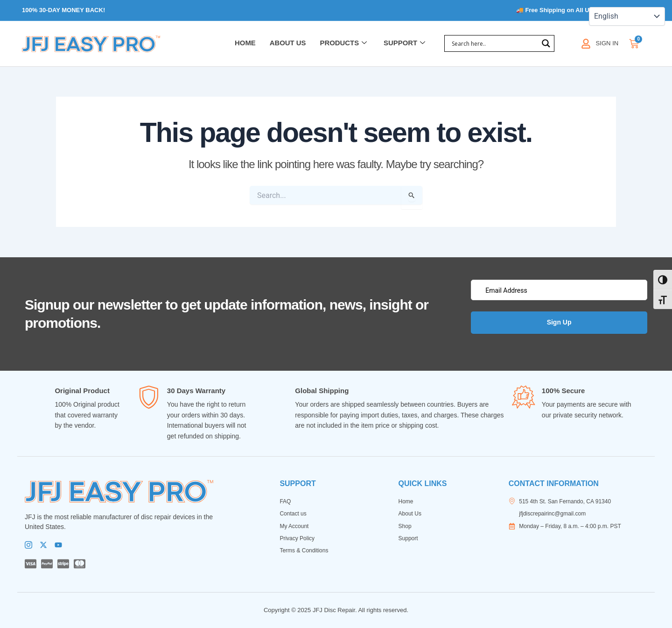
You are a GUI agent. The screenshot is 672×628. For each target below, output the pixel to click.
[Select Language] (627, 16)
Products (343, 44)
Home (244, 44)
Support (405, 44)
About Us (287, 44)
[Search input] (494, 44)
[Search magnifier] (546, 44)
